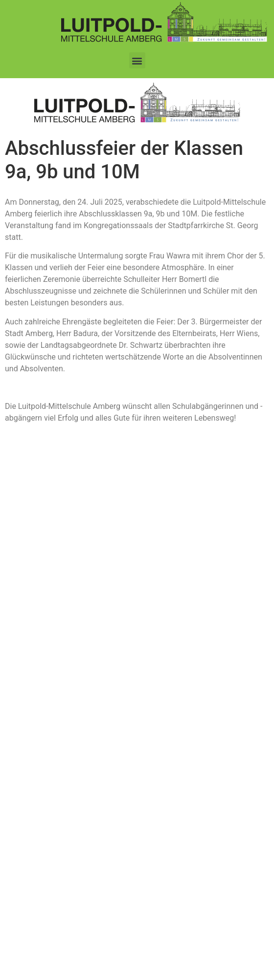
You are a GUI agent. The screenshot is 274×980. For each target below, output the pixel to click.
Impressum (33, 676)
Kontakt (27, 640)
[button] (137, 60)
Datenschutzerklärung (50, 658)
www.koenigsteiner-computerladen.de (192, 965)
